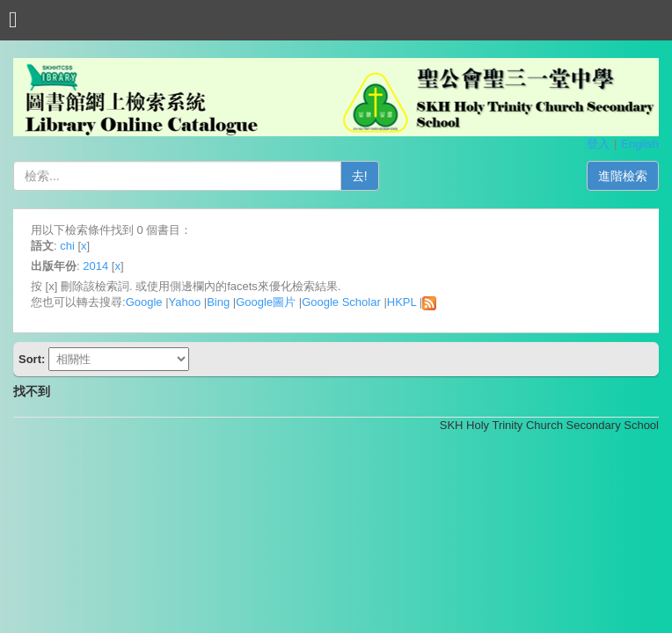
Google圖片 (266, 302)
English (640, 144)
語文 (42, 246)
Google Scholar (341, 302)
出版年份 (54, 266)
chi (67, 246)
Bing (218, 302)
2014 (95, 266)
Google (144, 302)
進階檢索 (623, 176)
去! (360, 176)
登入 (598, 144)
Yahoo (185, 302)
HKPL (402, 302)
